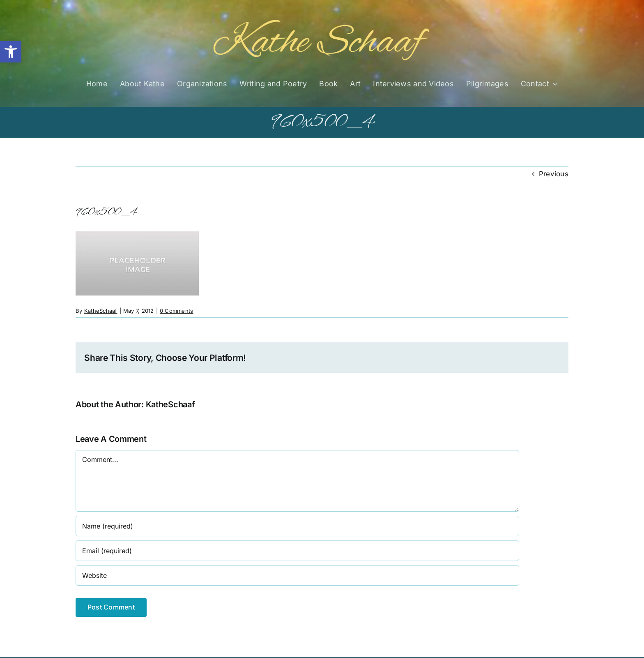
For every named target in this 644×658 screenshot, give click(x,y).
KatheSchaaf (101, 311)
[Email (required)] (297, 551)
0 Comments (177, 311)
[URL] (297, 575)
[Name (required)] (297, 526)
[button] (11, 52)
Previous (554, 174)
